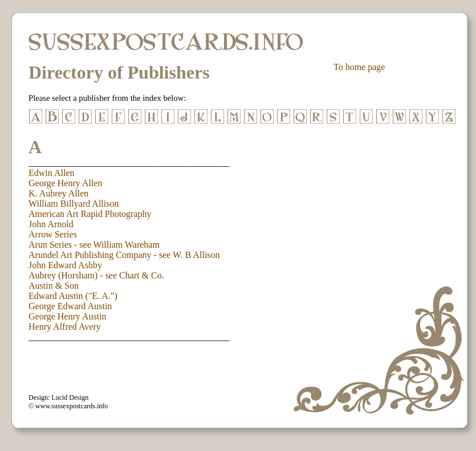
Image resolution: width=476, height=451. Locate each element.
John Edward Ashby (65, 265)
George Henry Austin (68, 316)
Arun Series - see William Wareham (94, 245)
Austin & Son (54, 286)
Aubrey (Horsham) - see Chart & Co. (96, 275)
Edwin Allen (51, 173)
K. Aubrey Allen (58, 193)
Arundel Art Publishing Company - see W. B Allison (124, 255)
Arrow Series (53, 234)
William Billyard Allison (74, 204)
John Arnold (51, 224)
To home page (359, 67)
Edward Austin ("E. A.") (73, 296)
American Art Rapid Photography (90, 214)
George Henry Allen (65, 183)
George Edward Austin (70, 306)
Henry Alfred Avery (65, 327)
